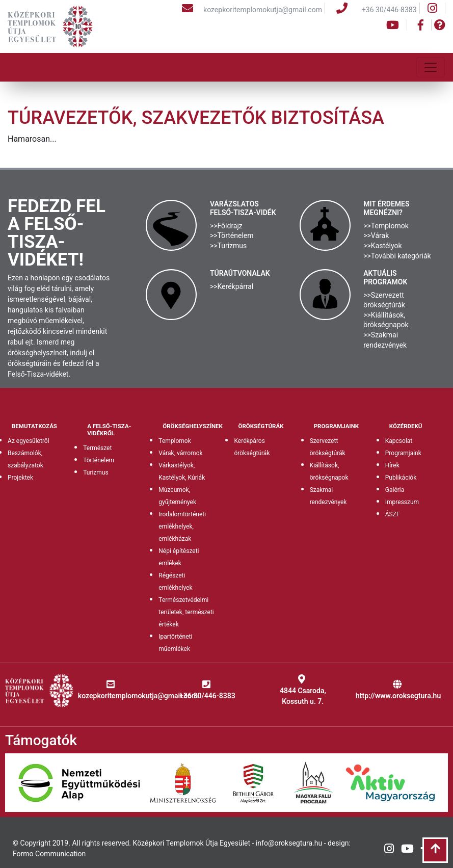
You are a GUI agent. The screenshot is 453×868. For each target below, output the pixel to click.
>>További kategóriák (397, 256)
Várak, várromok (180, 453)
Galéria (395, 490)
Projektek (20, 478)
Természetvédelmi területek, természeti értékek (186, 612)
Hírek (392, 465)
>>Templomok (386, 226)
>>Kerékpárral (232, 286)
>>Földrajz (226, 226)
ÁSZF (393, 514)
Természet (97, 448)
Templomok (175, 441)
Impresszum (402, 502)
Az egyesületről (29, 441)
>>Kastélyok (382, 246)
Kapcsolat (399, 441)
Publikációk (401, 478)
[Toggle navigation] (431, 67)
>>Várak (376, 235)
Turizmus (96, 472)
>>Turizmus (228, 246)
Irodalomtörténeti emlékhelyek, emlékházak (182, 527)
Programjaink (403, 453)
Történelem (99, 460)
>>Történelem (232, 235)
